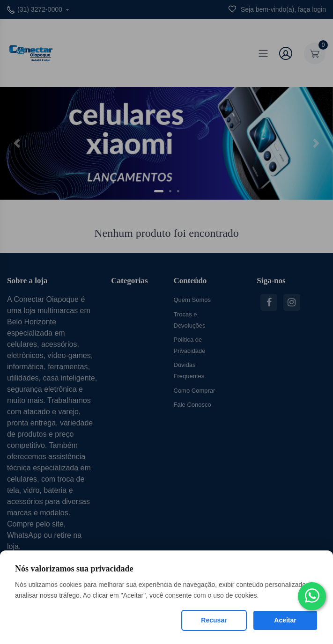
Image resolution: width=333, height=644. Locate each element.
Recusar (214, 620)
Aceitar (285, 620)
